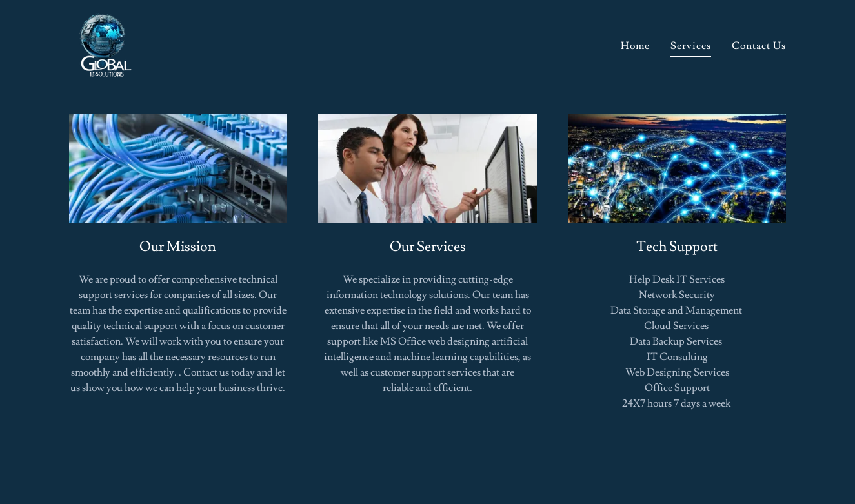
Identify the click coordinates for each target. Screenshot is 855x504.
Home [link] (635, 46)
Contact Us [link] (759, 46)
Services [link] (691, 46)
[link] (103, 41)
